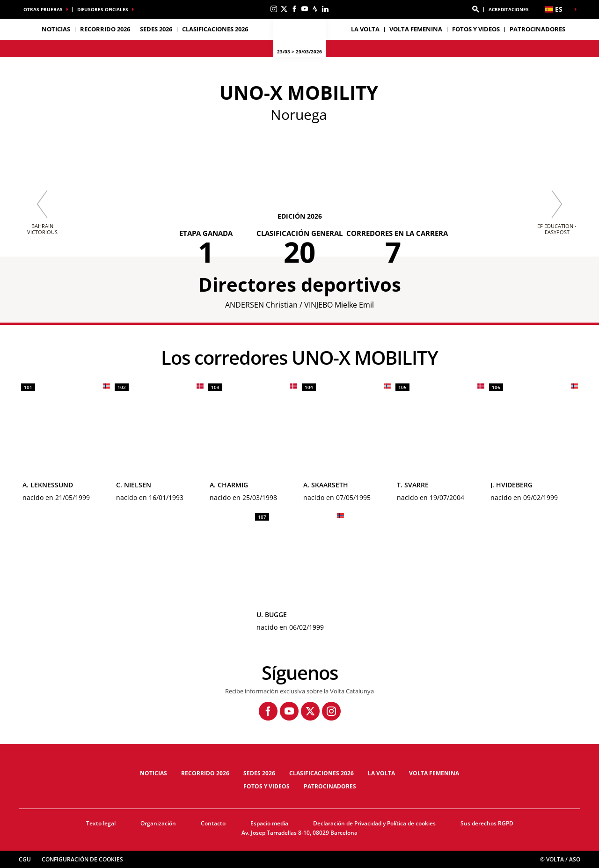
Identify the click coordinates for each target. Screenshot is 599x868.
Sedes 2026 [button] (156, 29)
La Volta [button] (365, 29)
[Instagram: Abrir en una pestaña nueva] (274, 9)
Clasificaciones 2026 (215, 29)
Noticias (56, 29)
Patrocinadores (537, 29)
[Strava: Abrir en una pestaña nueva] (315, 9)
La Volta (381, 773)
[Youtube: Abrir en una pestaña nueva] (305, 9)
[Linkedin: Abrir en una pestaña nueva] (325, 9)
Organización (158, 823)
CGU (25, 859)
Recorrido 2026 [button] (105, 29)
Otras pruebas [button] (43, 9)
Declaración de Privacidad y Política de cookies (374, 823)
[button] (475, 9)
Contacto (213, 823)
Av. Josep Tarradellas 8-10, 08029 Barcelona (299, 833)
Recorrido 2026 (205, 773)
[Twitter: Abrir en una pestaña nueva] (284, 9)
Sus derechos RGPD (487, 823)
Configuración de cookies (82, 859)
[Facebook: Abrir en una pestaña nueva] (294, 9)
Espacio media (269, 823)
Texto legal (101, 823)
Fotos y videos (476, 29)
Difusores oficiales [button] (103, 9)
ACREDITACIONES (509, 9)
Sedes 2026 (259, 773)
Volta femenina (416, 29)
